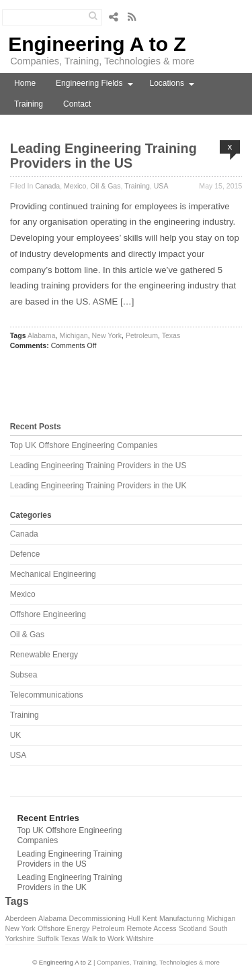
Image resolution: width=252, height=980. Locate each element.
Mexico (75, 186)
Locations (167, 83)
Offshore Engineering (48, 614)
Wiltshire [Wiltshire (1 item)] (140, 938)
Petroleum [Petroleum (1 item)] (109, 928)
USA (161, 186)
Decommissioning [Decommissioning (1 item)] (97, 918)
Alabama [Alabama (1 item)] (52, 918)
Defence (25, 554)
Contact (77, 104)
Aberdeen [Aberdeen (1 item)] (21, 918)
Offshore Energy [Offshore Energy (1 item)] (64, 928)
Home (25, 83)
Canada (47, 186)
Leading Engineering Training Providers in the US (103, 156)
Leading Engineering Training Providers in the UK (98, 486)
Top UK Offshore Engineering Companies (84, 445)
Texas (171, 335)
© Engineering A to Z (62, 962)
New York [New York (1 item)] (20, 928)
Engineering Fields (89, 83)
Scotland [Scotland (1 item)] (193, 928)
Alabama (42, 335)
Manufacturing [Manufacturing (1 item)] (182, 918)
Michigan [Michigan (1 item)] (221, 918)
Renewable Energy (44, 655)
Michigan (73, 335)
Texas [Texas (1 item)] (71, 938)
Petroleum (142, 335)
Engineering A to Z (97, 44)
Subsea (24, 675)
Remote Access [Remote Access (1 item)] (152, 928)
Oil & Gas (105, 186)
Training (29, 104)
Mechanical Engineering (53, 574)
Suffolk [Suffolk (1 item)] (48, 938)
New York (107, 335)
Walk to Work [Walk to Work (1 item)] (103, 938)
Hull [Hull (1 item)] (134, 918)
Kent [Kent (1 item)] (150, 918)
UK (16, 735)
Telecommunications (47, 695)
